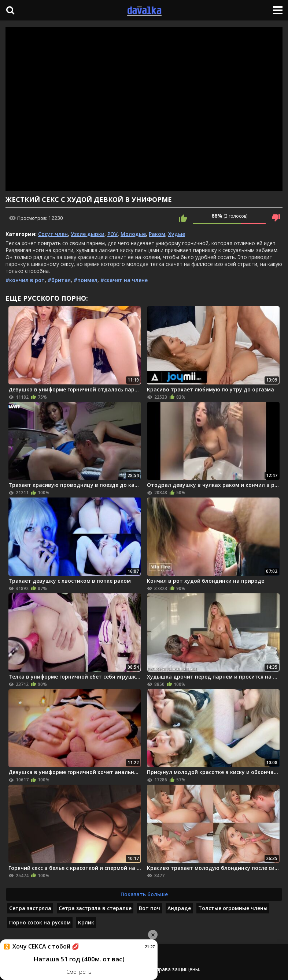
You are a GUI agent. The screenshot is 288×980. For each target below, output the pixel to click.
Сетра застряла (30, 908)
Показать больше (144, 894)
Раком (157, 234)
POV (112, 234)
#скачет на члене (124, 280)
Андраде (179, 908)
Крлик (86, 922)
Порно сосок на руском (40, 922)
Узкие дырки (88, 234)
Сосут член (53, 234)
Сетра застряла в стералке (95, 908)
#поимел (86, 280)
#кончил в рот (25, 280)
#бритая (59, 280)
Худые (177, 234)
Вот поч (149, 908)
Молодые (133, 234)
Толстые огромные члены (233, 908)
